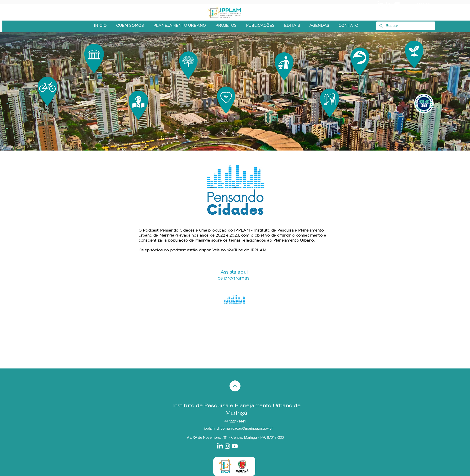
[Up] (235, 386)
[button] (130, 26)
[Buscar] (405, 26)
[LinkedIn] (380, 4)
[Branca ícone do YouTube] (397, 4)
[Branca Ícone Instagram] (389, 4)
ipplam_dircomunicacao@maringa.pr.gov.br (238, 428)
